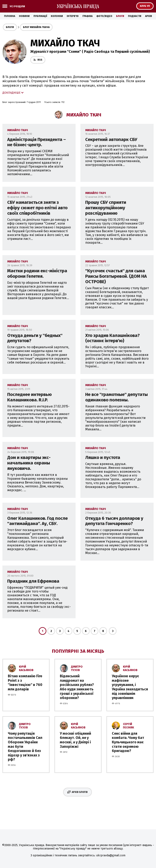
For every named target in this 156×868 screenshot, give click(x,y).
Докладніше (11, 93)
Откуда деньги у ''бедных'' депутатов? (35, 338)
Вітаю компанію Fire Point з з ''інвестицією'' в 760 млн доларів (25, 683)
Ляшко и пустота (103, 457)
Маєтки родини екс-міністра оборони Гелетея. (37, 273)
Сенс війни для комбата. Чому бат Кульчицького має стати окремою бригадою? (128, 742)
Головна (10, 16)
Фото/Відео (104, 16)
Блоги (120, 16)
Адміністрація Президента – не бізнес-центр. (37, 142)
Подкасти (135, 16)
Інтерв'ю (73, 16)
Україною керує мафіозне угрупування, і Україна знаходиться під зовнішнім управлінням (130, 687)
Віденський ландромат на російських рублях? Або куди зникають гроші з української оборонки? (77, 687)
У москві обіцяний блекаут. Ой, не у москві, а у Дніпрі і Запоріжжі (75, 740)
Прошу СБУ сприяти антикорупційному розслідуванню (106, 208)
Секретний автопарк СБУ (111, 139)
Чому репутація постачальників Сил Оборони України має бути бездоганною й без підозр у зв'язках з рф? (25, 747)
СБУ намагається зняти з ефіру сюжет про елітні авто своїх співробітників (37, 208)
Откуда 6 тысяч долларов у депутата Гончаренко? (114, 521)
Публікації (40, 16)
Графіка (87, 16)
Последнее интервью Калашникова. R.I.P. (30, 397)
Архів (149, 16)
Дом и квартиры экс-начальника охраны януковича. (29, 463)
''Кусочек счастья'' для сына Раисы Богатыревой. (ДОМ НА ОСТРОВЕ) (116, 276)
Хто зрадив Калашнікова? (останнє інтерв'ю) (112, 338)
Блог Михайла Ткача (36, 27)
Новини (24, 16)
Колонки (57, 16)
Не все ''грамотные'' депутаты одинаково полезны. (116, 397)
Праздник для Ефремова (33, 581)
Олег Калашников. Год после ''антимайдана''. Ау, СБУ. (37, 521)
